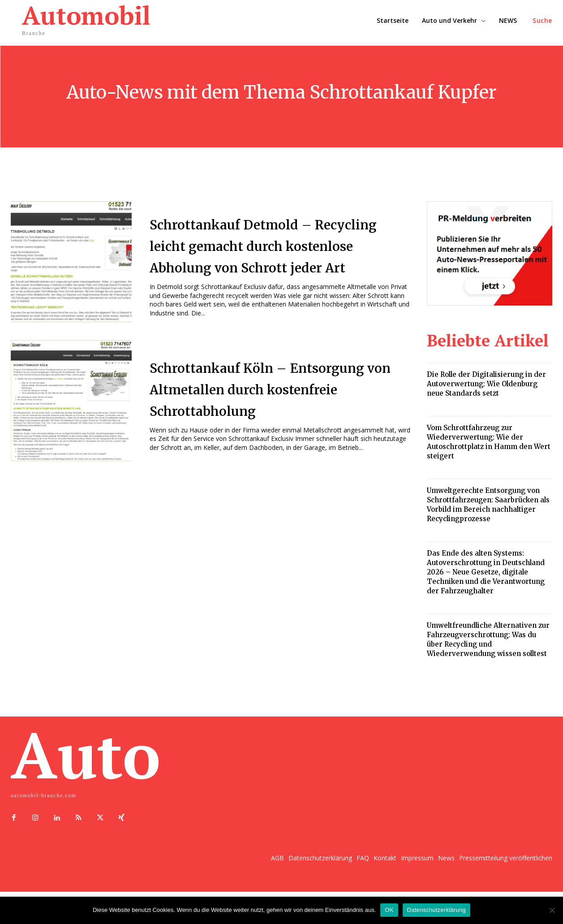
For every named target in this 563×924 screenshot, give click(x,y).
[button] (542, 21)
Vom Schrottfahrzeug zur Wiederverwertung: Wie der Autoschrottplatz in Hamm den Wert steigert (489, 442)
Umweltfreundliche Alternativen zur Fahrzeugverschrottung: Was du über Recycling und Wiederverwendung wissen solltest (488, 639)
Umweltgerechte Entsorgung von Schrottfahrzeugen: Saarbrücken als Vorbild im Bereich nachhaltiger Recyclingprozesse (488, 505)
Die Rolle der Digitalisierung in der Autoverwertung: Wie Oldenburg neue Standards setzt (486, 384)
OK (389, 910)
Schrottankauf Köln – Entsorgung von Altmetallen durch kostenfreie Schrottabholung (273, 402)
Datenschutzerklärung (436, 910)
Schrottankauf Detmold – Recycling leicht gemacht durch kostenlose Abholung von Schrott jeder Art (269, 251)
